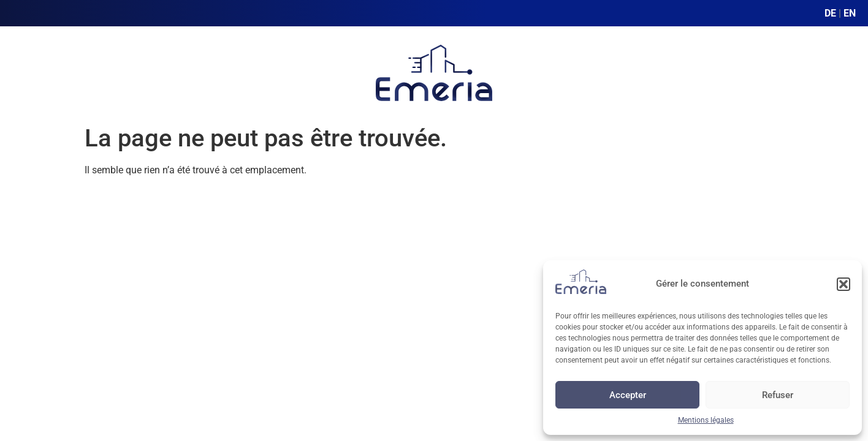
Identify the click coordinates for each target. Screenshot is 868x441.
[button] (843, 284)
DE (830, 13)
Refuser (778, 395)
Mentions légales (706, 420)
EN (850, 13)
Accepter (628, 395)
